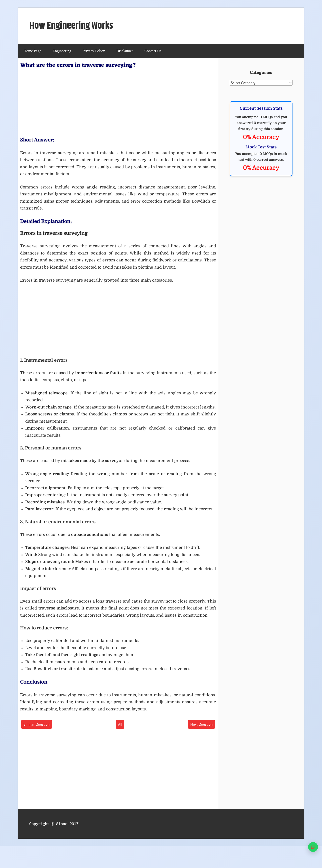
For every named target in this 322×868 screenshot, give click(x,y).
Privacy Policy (94, 51)
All (120, 724)
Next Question (201, 724)
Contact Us (153, 51)
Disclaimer (125, 51)
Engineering (62, 51)
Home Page (33, 51)
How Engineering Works (71, 26)
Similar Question (37, 724)
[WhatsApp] (313, 847)
